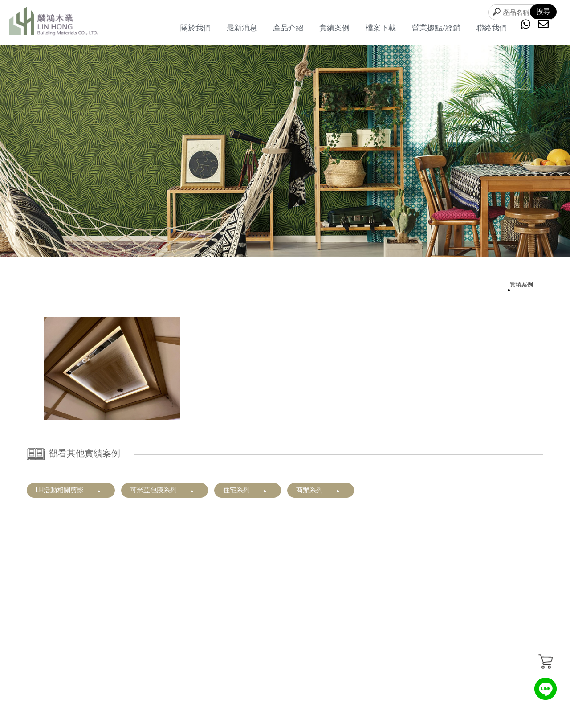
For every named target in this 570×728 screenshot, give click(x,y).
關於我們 (195, 28)
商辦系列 (318, 490)
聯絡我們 (492, 28)
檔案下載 (381, 28)
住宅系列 (245, 490)
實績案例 (334, 28)
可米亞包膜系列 (162, 490)
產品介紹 (288, 28)
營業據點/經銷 (436, 28)
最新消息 (242, 28)
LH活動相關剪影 (69, 490)
